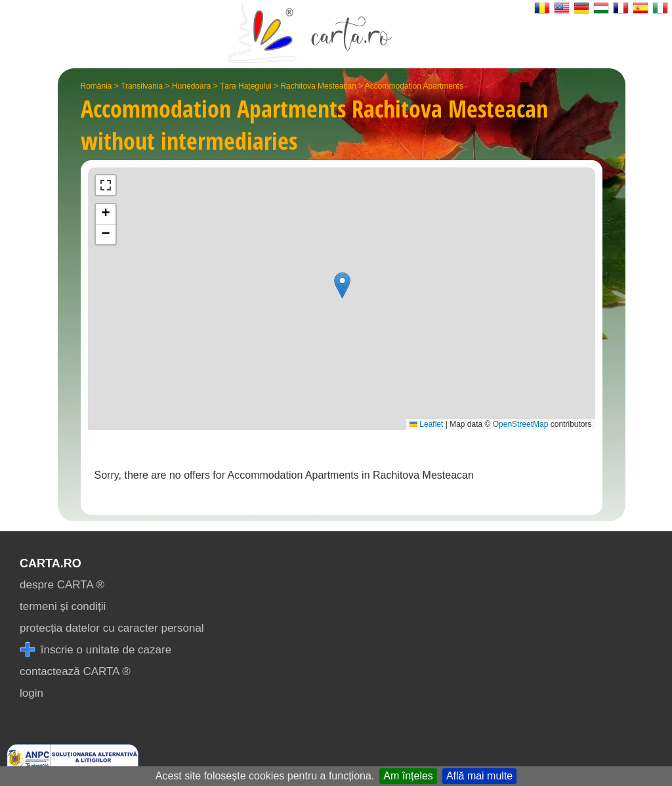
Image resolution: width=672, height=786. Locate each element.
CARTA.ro (51, 563)
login (31, 693)
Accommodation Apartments (414, 86)
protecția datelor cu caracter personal (112, 628)
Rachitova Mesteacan (318, 86)
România (96, 86)
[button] (342, 285)
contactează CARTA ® (75, 671)
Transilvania (142, 86)
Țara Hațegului (246, 86)
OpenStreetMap (521, 424)
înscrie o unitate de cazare (95, 650)
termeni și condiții (63, 606)
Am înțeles (408, 776)
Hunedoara (191, 86)
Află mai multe (479, 776)
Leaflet (426, 424)
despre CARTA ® (62, 585)
